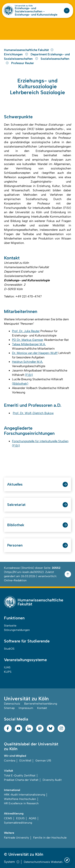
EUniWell (25, 761)
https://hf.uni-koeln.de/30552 (24, 572)
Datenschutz (12, 704)
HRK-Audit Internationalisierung (24, 795)
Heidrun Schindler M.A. (27, 362)
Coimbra (10, 761)
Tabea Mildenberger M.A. (29, 344)
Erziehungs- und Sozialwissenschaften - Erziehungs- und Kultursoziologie (36, 12)
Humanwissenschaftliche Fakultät (29, 50)
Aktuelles (15, 484)
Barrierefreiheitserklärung (41, 704)
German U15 (43, 761)
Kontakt (42, 708)
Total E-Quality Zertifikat (20, 776)
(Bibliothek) (20, 384)
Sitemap (9, 708)
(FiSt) (29, 375)
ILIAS (7, 667)
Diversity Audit (52, 780)
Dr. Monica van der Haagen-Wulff (35, 353)
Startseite (10, 626)
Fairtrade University (16, 838)
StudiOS (9, 649)
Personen (15, 545)
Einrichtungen (16, 54)
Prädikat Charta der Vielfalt (21, 780)
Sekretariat (16, 505)
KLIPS (8, 672)
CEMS (8, 818)
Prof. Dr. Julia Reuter (26, 331)
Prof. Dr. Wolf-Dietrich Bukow (33, 413)
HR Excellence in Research (21, 803)
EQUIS (20, 818)
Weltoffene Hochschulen (20, 799)
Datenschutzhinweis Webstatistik (45, 862)
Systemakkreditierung (18, 823)
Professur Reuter (23, 63)
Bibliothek (16, 525)
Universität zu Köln (24, 6)
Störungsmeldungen (17, 630)
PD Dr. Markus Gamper (28, 340)
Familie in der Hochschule (50, 838)
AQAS (32, 818)
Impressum (26, 708)
